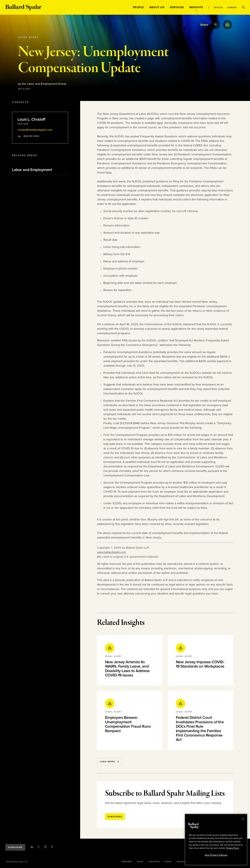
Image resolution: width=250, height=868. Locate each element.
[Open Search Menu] (243, 7)
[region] (216, 840)
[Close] (243, 819)
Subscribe (15, 847)
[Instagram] (45, 847)
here (160, 123)
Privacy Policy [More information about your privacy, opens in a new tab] (233, 848)
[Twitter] (39, 847)
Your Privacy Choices (216, 855)
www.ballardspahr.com (112, 552)
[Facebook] (52, 847)
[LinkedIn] (32, 847)
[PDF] (227, 25)
